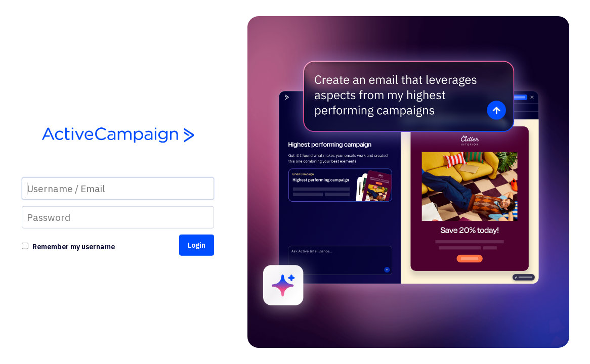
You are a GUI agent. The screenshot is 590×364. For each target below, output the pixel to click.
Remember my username (74, 247)
